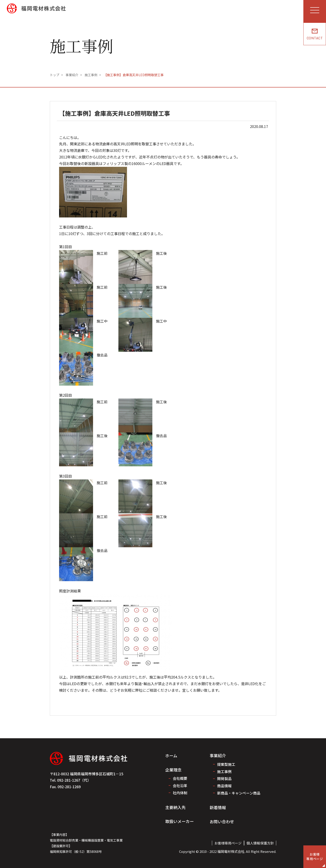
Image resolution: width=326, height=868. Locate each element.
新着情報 (218, 807)
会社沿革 (180, 785)
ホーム (171, 755)
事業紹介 (218, 755)
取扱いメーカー (180, 821)
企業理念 (173, 770)
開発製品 (224, 778)
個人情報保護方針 (260, 843)
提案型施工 (226, 764)
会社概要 (180, 778)
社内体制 (180, 793)
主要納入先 (175, 807)
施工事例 (224, 771)
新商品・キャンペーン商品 (239, 793)
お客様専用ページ (228, 843)
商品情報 (224, 786)
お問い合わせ (222, 821)
